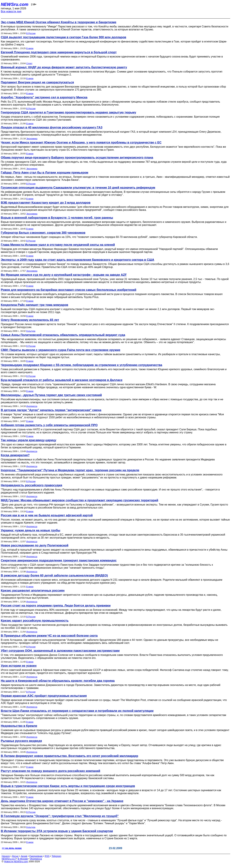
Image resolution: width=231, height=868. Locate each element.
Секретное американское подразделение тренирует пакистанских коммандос (59, 560)
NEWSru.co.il (9, 859)
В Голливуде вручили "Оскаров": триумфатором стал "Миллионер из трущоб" (60, 816)
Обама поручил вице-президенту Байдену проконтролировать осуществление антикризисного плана (77, 158)
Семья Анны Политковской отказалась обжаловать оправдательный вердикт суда (63, 335)
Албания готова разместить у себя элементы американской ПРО (49, 425)
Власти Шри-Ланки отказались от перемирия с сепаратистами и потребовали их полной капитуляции (77, 711)
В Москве (23, 859)
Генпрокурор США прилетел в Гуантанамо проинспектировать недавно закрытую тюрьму (68, 112)
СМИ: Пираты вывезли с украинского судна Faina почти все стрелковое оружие (61, 350)
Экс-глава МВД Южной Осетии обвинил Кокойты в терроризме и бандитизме (59, 22)
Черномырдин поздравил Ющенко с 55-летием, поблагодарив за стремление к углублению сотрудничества (82, 365)
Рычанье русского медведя (21, 741)
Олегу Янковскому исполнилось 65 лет (30, 320)
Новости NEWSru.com (16, 861)
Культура (31, 331)
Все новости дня (11, 11)
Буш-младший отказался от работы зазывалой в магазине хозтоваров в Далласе (62, 380)
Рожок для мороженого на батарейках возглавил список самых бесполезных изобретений (69, 290)
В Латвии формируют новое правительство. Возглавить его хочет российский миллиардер (70, 756)
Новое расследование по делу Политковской (35, 545)
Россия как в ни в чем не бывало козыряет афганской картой (47, 515)
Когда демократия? (15, 455)
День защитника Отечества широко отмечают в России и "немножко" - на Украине (62, 801)
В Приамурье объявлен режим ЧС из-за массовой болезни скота (49, 636)
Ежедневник (36, 856)
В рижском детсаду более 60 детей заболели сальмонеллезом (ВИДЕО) (54, 575)
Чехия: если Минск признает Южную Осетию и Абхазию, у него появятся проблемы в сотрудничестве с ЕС (81, 142)
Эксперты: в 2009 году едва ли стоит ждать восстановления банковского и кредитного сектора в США (78, 260)
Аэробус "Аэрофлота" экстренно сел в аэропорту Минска (44, 97)
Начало (6, 856)
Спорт (29, 63)
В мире (30, 48)
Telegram (57, 856)
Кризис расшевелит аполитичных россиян (33, 591)
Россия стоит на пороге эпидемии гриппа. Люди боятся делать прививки (56, 606)
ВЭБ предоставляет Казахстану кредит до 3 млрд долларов (46, 203)
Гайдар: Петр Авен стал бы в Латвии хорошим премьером (45, 173)
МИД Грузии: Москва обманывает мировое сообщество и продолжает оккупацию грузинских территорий (80, 500)
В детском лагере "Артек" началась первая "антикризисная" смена (51, 410)
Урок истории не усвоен (19, 666)
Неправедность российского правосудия (32, 485)
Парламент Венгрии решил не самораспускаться (37, 82)
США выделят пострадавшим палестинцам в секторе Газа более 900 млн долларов (63, 37)
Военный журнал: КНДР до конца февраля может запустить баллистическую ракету (64, 67)
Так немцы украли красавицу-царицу (29, 440)
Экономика (32, 139)
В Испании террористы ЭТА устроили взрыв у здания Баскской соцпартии (57, 831)
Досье (15, 856)
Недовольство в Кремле (19, 726)
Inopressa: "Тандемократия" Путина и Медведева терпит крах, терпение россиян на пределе (70, 470)
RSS (47, 856)
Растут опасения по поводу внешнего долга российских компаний (51, 771)
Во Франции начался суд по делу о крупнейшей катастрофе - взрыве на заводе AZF (64, 275)
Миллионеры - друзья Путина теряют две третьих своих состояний (51, 395)
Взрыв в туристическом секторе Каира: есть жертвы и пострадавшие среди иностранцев (68, 786)
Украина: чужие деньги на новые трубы (31, 530)
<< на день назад (12, 848)
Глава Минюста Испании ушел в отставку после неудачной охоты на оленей (58, 245)
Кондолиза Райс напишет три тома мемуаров (35, 305)
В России (31, 33)
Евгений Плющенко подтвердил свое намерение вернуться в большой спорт (59, 52)
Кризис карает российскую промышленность (35, 621)
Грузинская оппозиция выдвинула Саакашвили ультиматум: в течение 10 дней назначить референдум (78, 188)
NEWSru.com (15, 4)
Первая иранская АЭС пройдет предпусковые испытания (44, 696)
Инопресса (32, 406)
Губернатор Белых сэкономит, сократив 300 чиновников (43, 233)
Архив (24, 856)
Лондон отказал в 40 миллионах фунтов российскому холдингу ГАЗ (52, 127)
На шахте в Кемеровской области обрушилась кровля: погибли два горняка (58, 681)
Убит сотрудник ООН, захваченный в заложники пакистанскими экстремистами (60, 651)
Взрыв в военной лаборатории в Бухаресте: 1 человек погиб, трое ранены (57, 218)
